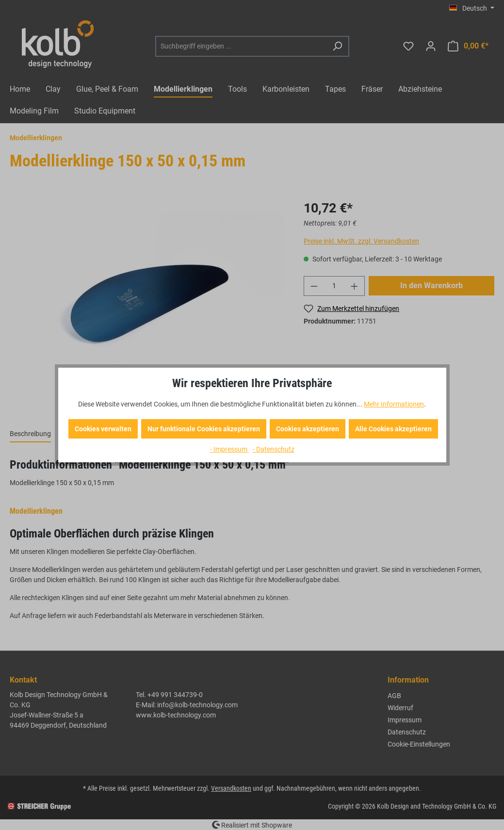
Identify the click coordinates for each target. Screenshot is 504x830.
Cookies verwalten (103, 429)
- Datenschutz (274, 449)
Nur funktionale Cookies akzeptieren (204, 429)
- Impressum (229, 449)
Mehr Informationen (394, 404)
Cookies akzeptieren (308, 429)
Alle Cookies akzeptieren (393, 429)
